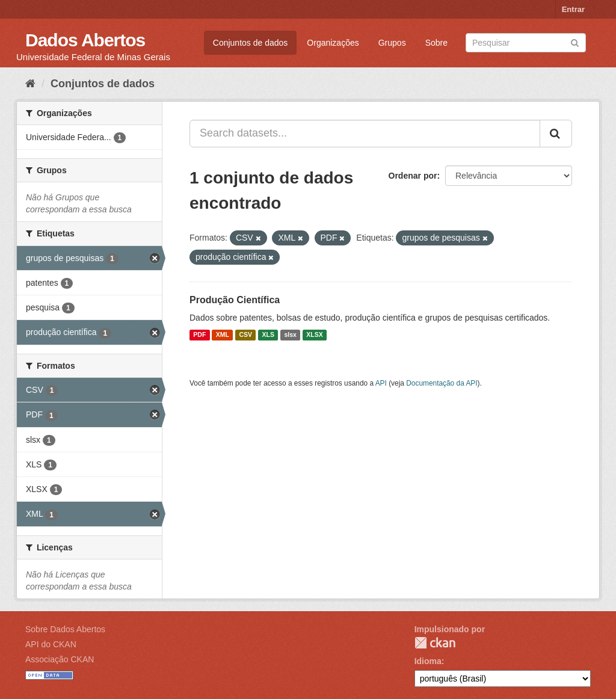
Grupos (392, 43)
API (381, 383)
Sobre (436, 43)
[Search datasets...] (365, 134)
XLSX (314, 335)
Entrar (573, 9)
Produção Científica (235, 300)
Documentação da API (442, 383)
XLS (268, 335)
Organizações (333, 43)
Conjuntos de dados (251, 43)
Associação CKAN (60, 659)
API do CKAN (51, 644)
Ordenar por (413, 176)
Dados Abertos (85, 40)
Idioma (428, 661)
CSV (245, 335)
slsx (290, 335)
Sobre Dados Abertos (65, 629)
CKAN (435, 643)
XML (223, 335)
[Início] (30, 84)
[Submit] (575, 42)
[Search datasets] (526, 43)
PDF (199, 335)
